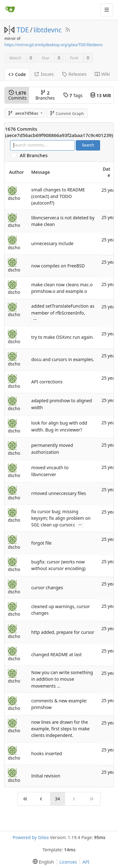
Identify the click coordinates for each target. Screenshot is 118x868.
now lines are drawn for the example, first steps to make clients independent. (60, 729)
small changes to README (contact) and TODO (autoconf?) (58, 196)
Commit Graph (67, 113)
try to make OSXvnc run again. (62, 337)
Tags (73, 95)
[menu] (42, 862)
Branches (45, 95)
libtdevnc (48, 30)
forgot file (41, 543)
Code (17, 74)
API (86, 862)
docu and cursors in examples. (63, 359)
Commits (17, 95)
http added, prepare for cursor (63, 632)
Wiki (102, 74)
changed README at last (56, 654)
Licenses (68, 862)
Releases (74, 74)
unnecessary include (52, 243)
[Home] (10, 10)
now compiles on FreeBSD (58, 266)
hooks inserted (47, 753)
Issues (44, 74)
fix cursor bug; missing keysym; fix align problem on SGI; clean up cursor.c (61, 518)
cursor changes (47, 588)
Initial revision (46, 776)
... (35, 319)
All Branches (36, 155)
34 (58, 799)
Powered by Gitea (31, 837)
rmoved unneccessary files (59, 493)
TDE (23, 30)
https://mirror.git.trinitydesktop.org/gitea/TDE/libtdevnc (54, 45)
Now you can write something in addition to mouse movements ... (62, 679)
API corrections (47, 382)
